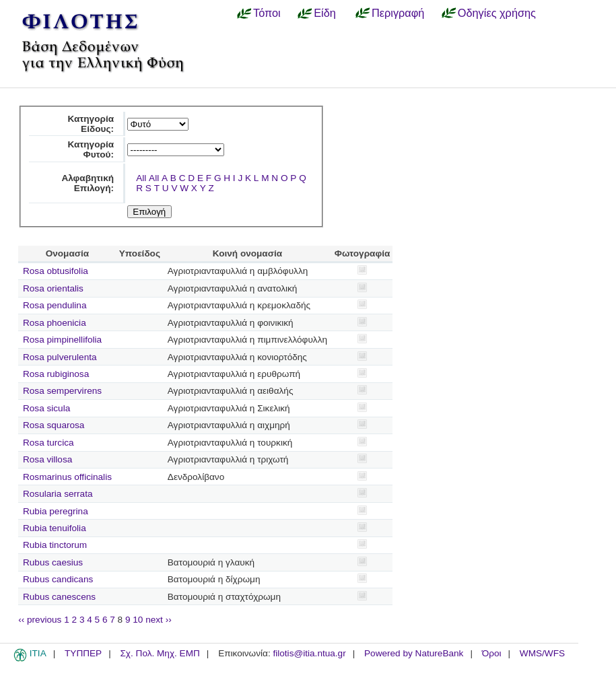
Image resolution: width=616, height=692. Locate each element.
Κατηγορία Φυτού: (91, 149)
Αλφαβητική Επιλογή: (88, 183)
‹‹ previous (40, 620)
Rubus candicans (58, 579)
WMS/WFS (542, 653)
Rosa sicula (46, 408)
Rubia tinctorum (55, 545)
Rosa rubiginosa (56, 374)
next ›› (159, 620)
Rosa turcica (48, 443)
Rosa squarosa (54, 425)
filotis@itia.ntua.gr (309, 653)
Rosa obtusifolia (56, 271)
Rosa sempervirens (62, 391)
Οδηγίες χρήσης (497, 13)
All (141, 178)
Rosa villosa (47, 459)
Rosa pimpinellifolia (62, 340)
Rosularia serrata (58, 494)
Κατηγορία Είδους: (91, 124)
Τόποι (267, 13)
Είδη (325, 13)
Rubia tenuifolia (55, 528)
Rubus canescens (59, 597)
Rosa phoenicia (55, 323)
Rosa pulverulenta (60, 357)
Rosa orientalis (53, 288)
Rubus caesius (53, 562)
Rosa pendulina (55, 305)
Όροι (492, 653)
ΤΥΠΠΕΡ (83, 653)
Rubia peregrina (56, 511)
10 (138, 620)
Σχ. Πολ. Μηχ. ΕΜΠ (160, 653)
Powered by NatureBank (414, 653)
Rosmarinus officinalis (67, 477)
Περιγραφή (398, 13)
